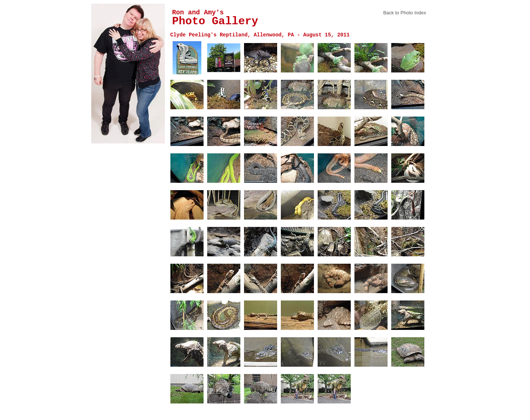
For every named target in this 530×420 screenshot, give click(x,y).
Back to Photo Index (404, 13)
